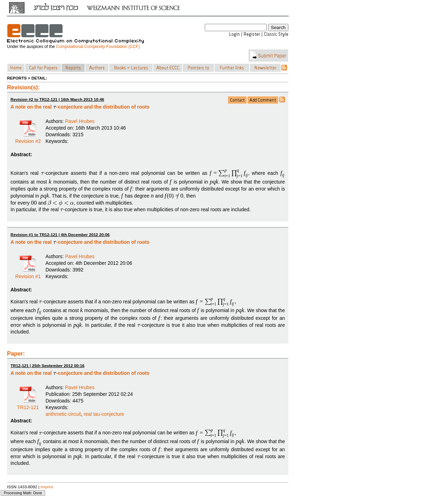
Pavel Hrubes (80, 121)
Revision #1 (28, 274)
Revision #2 (28, 139)
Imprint (47, 487)
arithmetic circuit (63, 414)
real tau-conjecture (104, 414)
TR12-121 (28, 405)
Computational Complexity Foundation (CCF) (98, 47)
